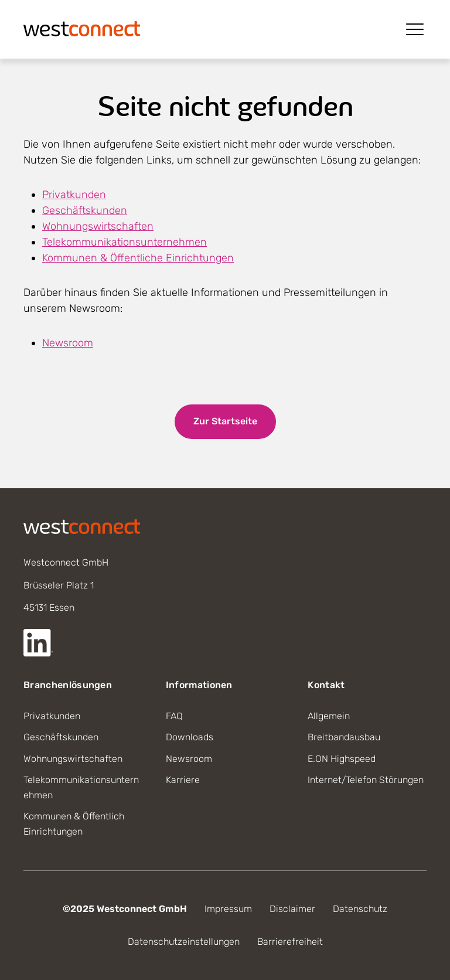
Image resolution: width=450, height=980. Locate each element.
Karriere (183, 780)
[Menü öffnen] (415, 29)
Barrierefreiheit (290, 942)
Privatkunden (74, 195)
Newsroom (68, 343)
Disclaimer (292, 909)
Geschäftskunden (85, 210)
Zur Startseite (225, 421)
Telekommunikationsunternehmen (125, 242)
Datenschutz (360, 909)
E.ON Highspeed (342, 759)
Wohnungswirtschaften (98, 226)
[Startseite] (82, 28)
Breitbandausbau (344, 737)
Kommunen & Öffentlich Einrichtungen (74, 824)
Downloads (190, 737)
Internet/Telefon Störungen (366, 780)
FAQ (174, 716)
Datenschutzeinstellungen (184, 942)
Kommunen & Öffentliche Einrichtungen (138, 258)
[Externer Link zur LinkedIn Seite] (38, 643)
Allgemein (329, 716)
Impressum (228, 909)
